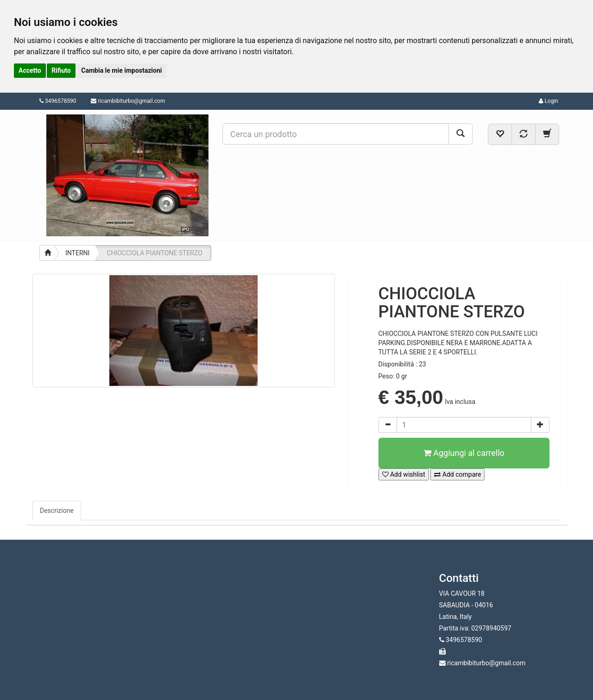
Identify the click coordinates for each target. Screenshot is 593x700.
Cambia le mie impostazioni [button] (121, 70)
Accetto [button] (30, 70)
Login (549, 101)
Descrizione (57, 511)
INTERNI (77, 253)
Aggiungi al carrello (464, 453)
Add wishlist (404, 474)
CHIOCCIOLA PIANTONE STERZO (154, 253)
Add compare (457, 474)
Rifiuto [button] (61, 70)
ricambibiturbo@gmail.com (131, 101)
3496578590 (58, 101)
